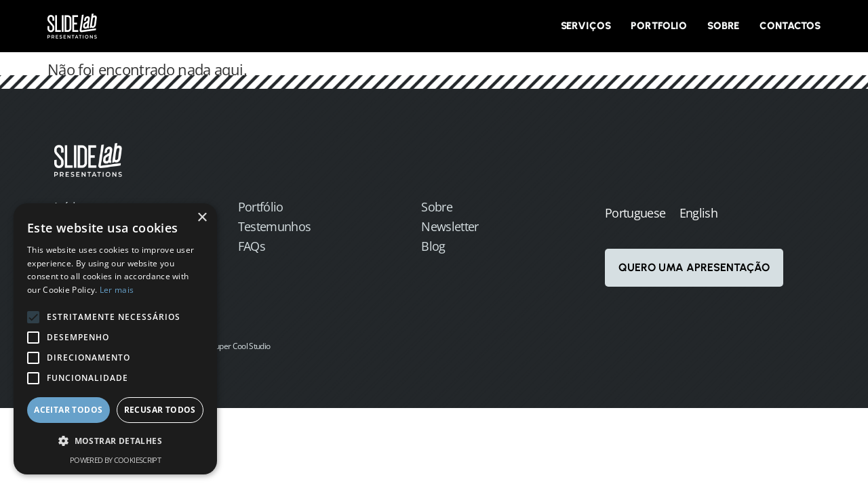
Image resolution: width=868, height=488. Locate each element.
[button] (115, 442)
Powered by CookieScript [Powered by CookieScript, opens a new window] (115, 460)
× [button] (202, 218)
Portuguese (635, 213)
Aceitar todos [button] (68, 410)
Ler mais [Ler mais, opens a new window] (117, 290)
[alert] (115, 339)
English (698, 213)
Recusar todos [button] (160, 410)
